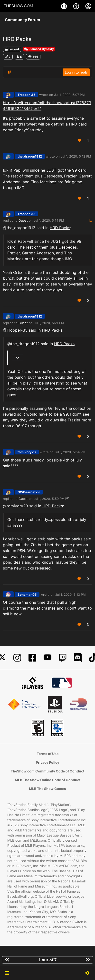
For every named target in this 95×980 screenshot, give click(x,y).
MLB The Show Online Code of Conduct (48, 780)
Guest (23, 220)
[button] (7, 973)
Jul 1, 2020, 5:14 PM (49, 220)
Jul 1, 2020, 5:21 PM (49, 323)
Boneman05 (27, 595)
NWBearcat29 (29, 492)
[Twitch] (63, 658)
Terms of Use (48, 754)
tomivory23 (27, 452)
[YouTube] (47, 658)
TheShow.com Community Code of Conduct (47, 771)
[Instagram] (17, 658)
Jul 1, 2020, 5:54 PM (70, 452)
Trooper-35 (26, 95)
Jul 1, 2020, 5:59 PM (49, 499)
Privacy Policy (47, 762)
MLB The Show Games (47, 789)
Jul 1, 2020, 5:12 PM (76, 156)
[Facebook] (32, 658)
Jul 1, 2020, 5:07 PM (69, 95)
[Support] (77, 6)
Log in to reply (76, 72)
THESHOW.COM (18, 6)
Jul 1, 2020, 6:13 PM (71, 595)
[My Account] (88, 6)
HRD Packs (60, 228)
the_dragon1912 (30, 156)
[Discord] (78, 658)
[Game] (65, 6)
